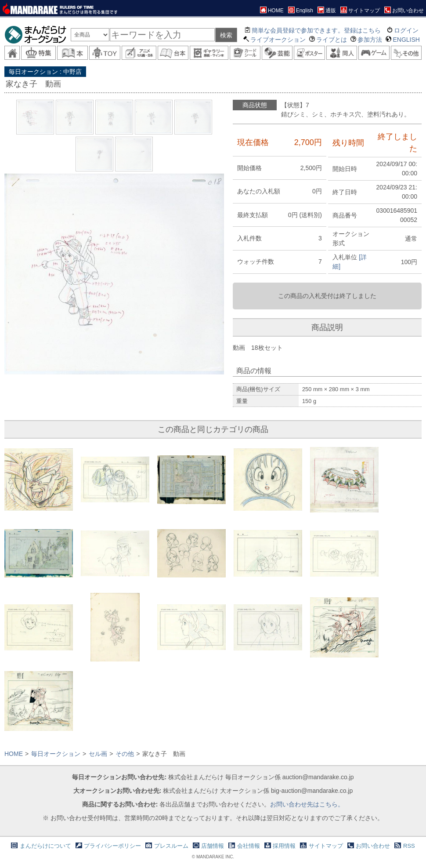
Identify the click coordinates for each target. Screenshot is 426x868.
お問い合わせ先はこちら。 (307, 804)
